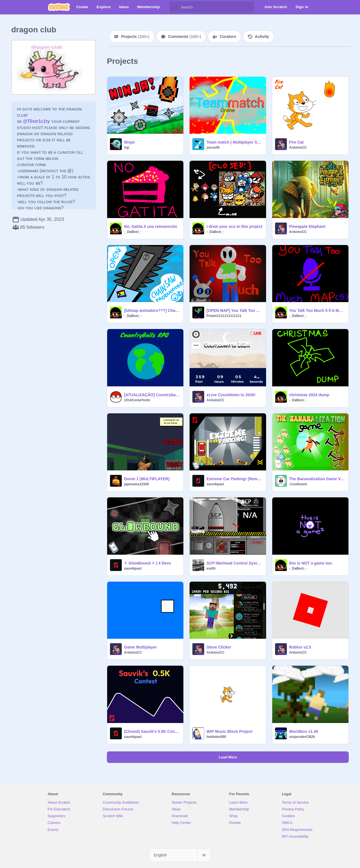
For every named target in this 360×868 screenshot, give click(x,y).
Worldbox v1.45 (304, 731)
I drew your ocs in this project (234, 226)
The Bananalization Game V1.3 (317, 479)
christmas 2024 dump (309, 395)
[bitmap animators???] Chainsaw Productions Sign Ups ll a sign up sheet (152, 311)
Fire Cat (296, 142)
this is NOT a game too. (311, 563)
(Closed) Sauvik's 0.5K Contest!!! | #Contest (152, 731)
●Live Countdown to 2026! (231, 395)
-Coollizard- (298, 484)
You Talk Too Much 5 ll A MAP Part (317, 311)
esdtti (211, 568)
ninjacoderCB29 (302, 737)
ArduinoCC (298, 148)
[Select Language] (180, 855)
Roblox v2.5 (300, 647)
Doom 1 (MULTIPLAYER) (147, 479)
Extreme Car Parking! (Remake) (234, 479)
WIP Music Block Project (229, 731)
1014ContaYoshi (137, 400)
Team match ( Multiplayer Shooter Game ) (234, 142)
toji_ (128, 148)
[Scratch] (59, 7)
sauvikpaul (215, 484)
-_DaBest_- (133, 232)
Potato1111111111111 (224, 316)
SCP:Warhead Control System (234, 563)
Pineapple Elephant (307, 226)
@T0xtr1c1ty (36, 121)
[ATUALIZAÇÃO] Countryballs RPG (152, 395)
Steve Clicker (219, 647)
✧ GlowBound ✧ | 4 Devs (148, 563)
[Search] (175, 7)
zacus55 (213, 148)
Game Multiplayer (140, 647)
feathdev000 (216, 737)
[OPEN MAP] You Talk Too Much (234, 311)
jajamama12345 (136, 484)
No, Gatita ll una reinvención (151, 226)
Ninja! (130, 142)
